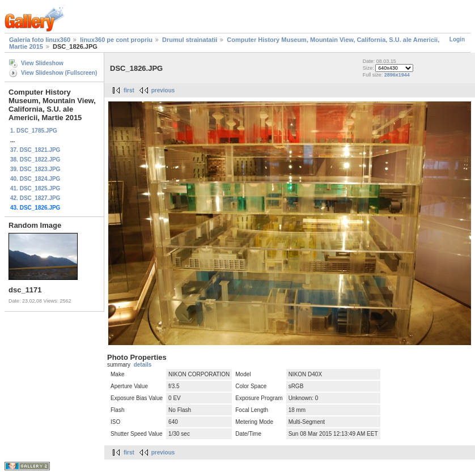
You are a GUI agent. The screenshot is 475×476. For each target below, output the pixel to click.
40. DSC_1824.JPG (35, 179)
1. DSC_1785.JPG (34, 131)
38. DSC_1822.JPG (35, 160)
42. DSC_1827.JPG (35, 198)
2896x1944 (397, 75)
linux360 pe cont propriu (116, 40)
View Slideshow (42, 63)
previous (163, 90)
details (143, 365)
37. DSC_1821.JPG (35, 150)
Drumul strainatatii (190, 40)
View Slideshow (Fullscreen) (59, 73)
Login (457, 39)
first (129, 90)
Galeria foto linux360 (40, 40)
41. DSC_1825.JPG (35, 188)
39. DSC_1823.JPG (35, 169)
